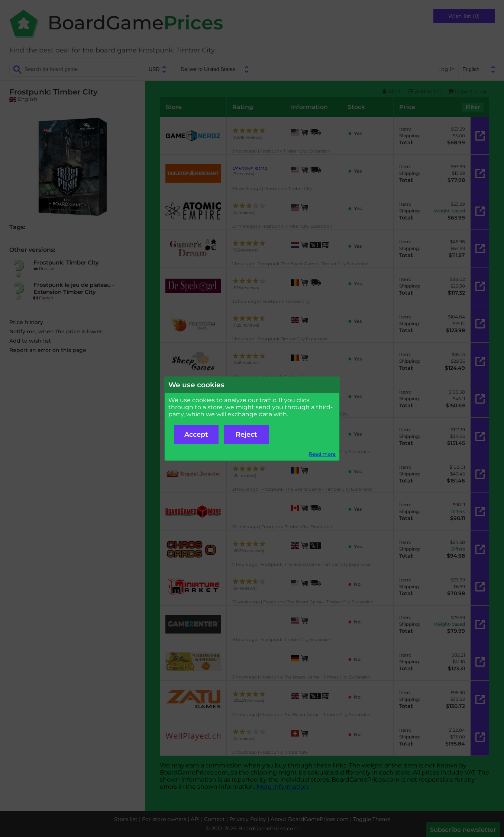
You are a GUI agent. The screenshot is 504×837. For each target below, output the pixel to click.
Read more (322, 454)
